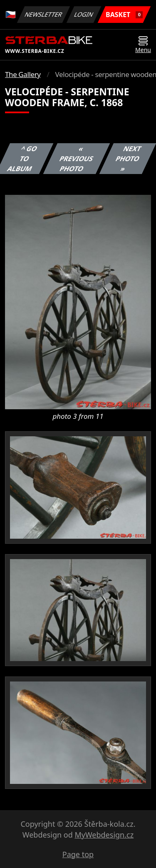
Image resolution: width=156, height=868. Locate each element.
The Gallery (23, 74)
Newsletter (43, 14)
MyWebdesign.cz (104, 835)
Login (84, 14)
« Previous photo (77, 159)
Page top (78, 854)
